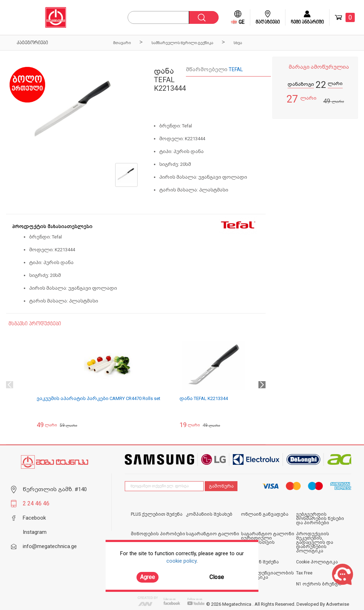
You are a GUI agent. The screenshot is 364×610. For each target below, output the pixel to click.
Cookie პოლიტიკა (317, 562)
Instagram (35, 532)
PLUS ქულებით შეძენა (157, 514)
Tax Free (304, 573)
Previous (10, 385)
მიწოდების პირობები (158, 534)
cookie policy (181, 561)
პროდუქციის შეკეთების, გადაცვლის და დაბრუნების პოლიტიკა (315, 542)
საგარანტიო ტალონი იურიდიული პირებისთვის (268, 538)
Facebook (34, 518)
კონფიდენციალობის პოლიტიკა (267, 575)
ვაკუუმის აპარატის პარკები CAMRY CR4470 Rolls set (98, 398)
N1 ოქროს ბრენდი (319, 584)
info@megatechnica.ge (50, 546)
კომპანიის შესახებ (209, 514)
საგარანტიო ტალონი (213, 534)
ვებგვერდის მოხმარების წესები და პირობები (320, 519)
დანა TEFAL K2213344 (204, 398)
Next (262, 385)
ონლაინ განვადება (265, 514)
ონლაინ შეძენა (260, 562)
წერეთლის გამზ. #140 (55, 489)
